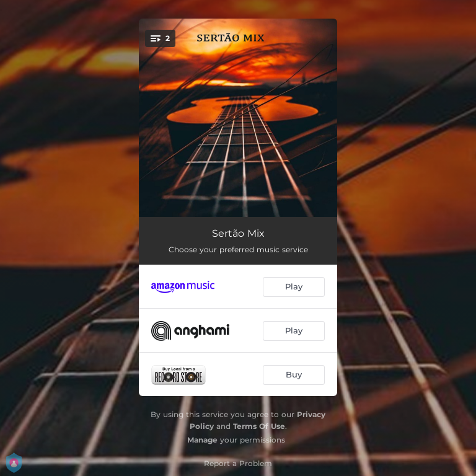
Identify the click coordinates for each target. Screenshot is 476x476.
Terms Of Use (259, 426)
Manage (202, 440)
